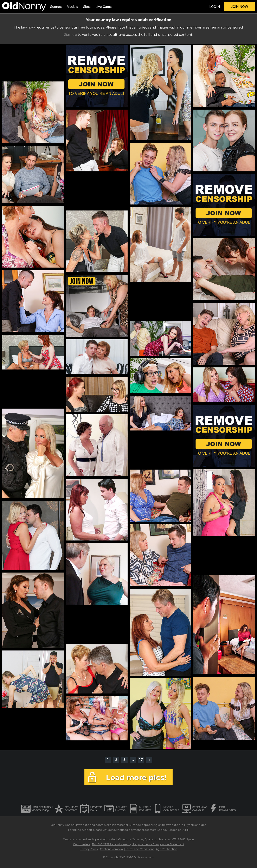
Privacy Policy (89, 849)
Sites (87, 7)
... (133, 760)
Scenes (56, 7)
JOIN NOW (239, 7)
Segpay (162, 830)
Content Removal (112, 849)
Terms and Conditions (140, 849)
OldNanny (57, 825)
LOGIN (215, 7)
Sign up (71, 35)
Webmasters (82, 844)
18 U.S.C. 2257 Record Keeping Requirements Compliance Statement (138, 844)
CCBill (185, 830)
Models (72, 7)
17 (141, 760)
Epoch (173, 830)
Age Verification (167, 849)
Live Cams (104, 7)
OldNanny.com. (144, 857)
